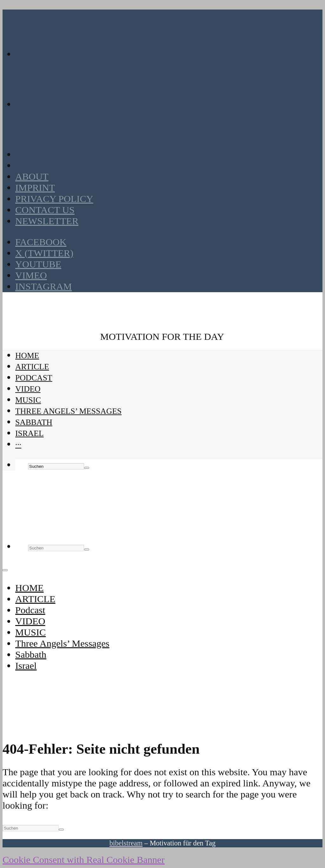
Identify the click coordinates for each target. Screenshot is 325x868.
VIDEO (28, 389)
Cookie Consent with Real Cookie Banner (84, 860)
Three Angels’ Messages (68, 411)
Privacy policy (54, 199)
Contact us (45, 210)
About (32, 177)
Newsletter (47, 221)
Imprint (35, 188)
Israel (30, 433)
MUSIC (28, 400)
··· (18, 444)
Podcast (34, 378)
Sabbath (34, 422)
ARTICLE (32, 367)
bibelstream (126, 843)
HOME (27, 356)
